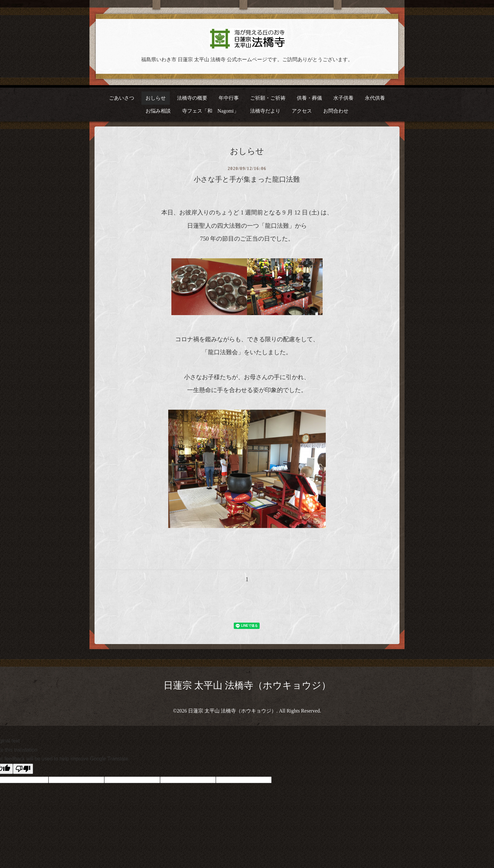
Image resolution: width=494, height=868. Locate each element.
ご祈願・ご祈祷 (268, 98)
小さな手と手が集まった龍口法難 (247, 179)
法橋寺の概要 (192, 98)
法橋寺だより (265, 111)
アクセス (302, 111)
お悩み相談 (158, 111)
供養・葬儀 (309, 98)
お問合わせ (336, 111)
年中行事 (229, 98)
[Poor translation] (23, 769)
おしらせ (156, 98)
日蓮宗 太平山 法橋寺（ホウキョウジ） (247, 685)
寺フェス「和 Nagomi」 (210, 111)
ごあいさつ (122, 98)
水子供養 (343, 98)
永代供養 (375, 98)
